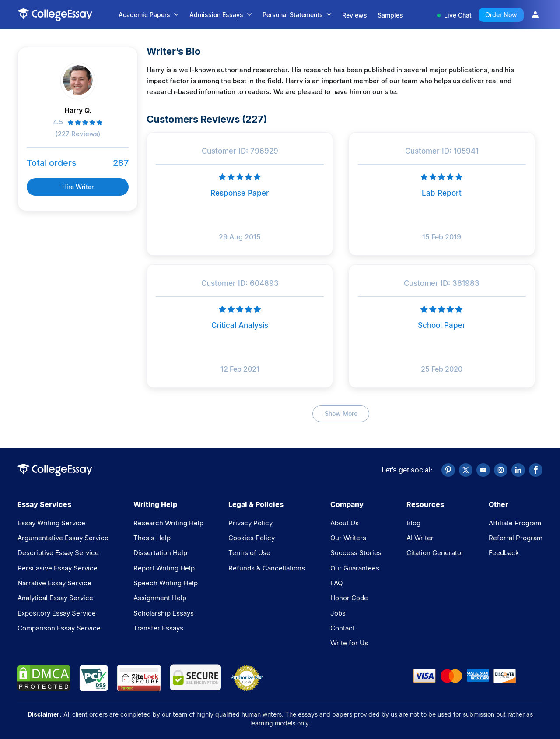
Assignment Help (160, 598)
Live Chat (454, 15)
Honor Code (349, 598)
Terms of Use (249, 553)
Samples (390, 15)
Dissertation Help (160, 553)
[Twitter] (466, 470)
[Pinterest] (448, 470)
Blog (413, 523)
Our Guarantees (355, 568)
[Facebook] (536, 470)
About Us (345, 523)
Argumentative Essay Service (63, 538)
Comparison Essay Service (59, 628)
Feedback (504, 553)
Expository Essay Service (57, 613)
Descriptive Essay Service (58, 553)
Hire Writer (78, 187)
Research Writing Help (168, 523)
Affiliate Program (515, 523)
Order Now (501, 15)
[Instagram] (501, 470)
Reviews (355, 15)
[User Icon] (535, 15)
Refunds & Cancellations (267, 568)
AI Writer (420, 538)
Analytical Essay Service (55, 598)
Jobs (338, 613)
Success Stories (356, 553)
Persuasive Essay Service (58, 568)
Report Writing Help (164, 568)
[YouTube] (483, 470)
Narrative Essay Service (54, 583)
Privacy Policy (250, 523)
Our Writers (348, 538)
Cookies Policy (252, 538)
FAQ (336, 583)
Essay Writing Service (51, 523)
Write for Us (349, 643)
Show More (341, 413)
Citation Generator (435, 553)
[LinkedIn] (518, 470)
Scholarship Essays (164, 613)
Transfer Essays (158, 628)
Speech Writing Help (166, 583)
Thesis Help (152, 538)
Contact (343, 628)
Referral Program (516, 538)
